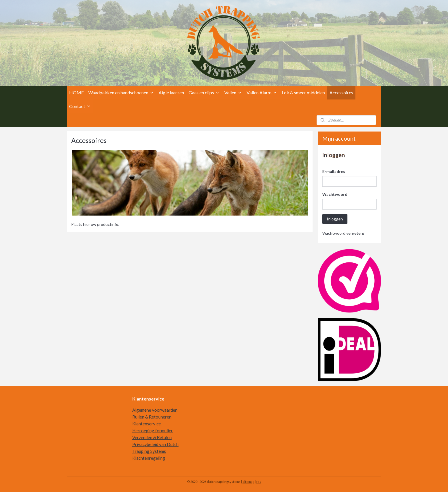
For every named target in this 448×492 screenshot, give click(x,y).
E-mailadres (334, 171)
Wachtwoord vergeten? (343, 233)
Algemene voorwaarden (155, 410)
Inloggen (335, 219)
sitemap (248, 482)
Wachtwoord (335, 194)
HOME (76, 92)
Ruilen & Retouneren (152, 417)
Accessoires (341, 92)
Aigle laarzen (171, 92)
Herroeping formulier (153, 431)
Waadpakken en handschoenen (121, 92)
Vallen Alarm (262, 92)
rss (259, 482)
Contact (80, 106)
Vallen (233, 92)
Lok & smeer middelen (303, 92)
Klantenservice (147, 424)
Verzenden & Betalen (152, 437)
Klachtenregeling (149, 458)
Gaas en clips (204, 92)
